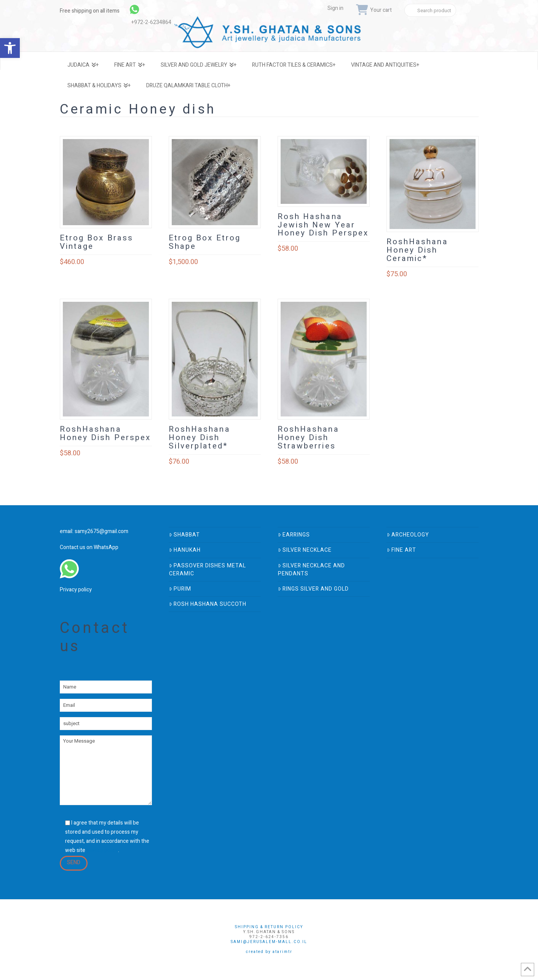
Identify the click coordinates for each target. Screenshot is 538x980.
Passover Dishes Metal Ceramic (208, 570)
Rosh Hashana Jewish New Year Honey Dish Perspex (323, 225)
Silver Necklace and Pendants (311, 570)
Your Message (106, 770)
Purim (180, 589)
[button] (10, 48)
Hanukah (185, 550)
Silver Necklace (305, 550)
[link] (155, 10)
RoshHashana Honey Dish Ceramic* (417, 250)
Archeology (408, 535)
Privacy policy (76, 590)
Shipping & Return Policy (269, 927)
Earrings (294, 535)
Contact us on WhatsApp (89, 547)
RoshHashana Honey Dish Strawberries (308, 438)
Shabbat (184, 535)
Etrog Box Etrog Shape (205, 242)
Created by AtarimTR (269, 952)
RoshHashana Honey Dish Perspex (105, 433)
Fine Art (402, 550)
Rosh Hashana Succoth (208, 604)
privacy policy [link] (102, 850)
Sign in (335, 8)
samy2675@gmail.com (101, 531)
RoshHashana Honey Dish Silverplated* (200, 438)
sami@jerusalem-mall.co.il (269, 942)
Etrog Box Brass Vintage (97, 242)
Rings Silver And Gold (313, 589)
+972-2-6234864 (151, 22)
